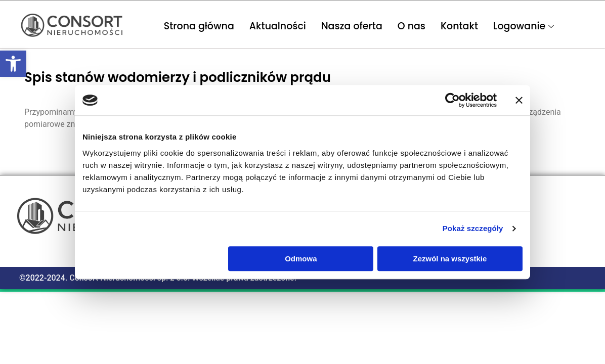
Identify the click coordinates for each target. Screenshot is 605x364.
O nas (412, 26)
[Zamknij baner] (519, 100)
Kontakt (459, 26)
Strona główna (199, 26)
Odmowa (301, 259)
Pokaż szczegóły (473, 228)
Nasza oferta (352, 26)
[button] (13, 64)
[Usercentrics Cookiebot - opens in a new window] (452, 100)
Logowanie (525, 26)
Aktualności (278, 26)
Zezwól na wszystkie (450, 259)
